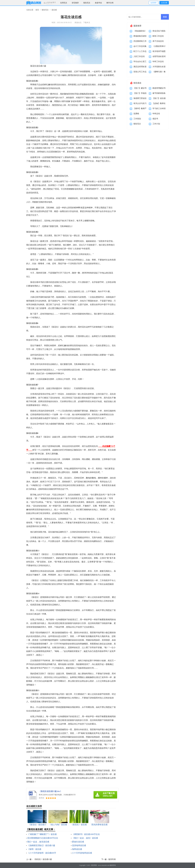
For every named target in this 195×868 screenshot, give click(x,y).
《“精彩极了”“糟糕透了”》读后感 (42, 834)
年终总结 (156, 114)
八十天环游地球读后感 (82, 853)
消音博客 (94, 865)
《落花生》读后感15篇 (43, 859)
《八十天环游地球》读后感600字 (42, 853)
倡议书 (155, 119)
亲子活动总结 (158, 41)
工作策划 (137, 119)
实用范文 (64, 3)
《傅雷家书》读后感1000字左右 (86, 834)
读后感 (54, 10)
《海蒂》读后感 (34, 849)
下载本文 (87, 23)
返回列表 (112, 859)
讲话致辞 (75, 3)
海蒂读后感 (77, 849)
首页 (37, 10)
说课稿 (136, 114)
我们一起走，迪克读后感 (38, 842)
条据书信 (98, 3)
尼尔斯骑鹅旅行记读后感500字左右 (43, 838)
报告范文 (87, 3)
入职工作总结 (139, 56)
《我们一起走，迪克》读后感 (85, 838)
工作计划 (156, 124)
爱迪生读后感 (78, 842)
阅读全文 (78, 23)
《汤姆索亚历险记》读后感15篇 (41, 845)
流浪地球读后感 (79, 845)
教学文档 (110, 3)
